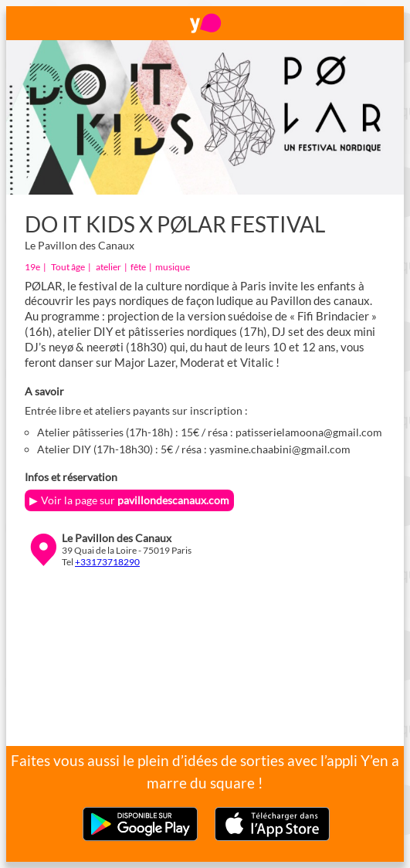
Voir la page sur (135, 500)
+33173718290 (107, 562)
